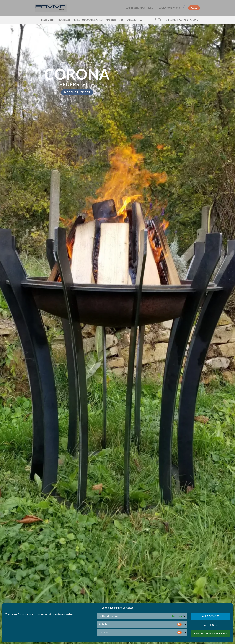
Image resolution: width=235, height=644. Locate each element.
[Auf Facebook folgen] (155, 20)
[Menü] (37, 20)
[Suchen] (141, 20)
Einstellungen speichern (211, 633)
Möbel (76, 20)
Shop (121, 20)
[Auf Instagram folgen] (159, 20)
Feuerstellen (49, 20)
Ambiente (111, 20)
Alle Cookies (211, 616)
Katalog (132, 20)
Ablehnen (211, 625)
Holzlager (65, 20)
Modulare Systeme (93, 20)
